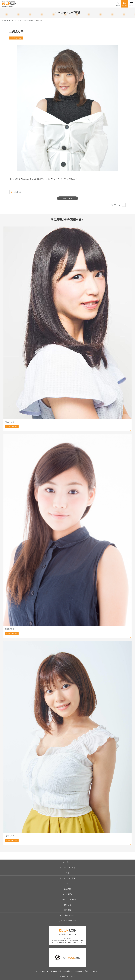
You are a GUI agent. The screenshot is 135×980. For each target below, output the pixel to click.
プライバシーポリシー (67, 921)
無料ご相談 (125, 4)
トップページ (67, 862)
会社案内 (67, 889)
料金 (67, 873)
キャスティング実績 (68, 878)
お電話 (118, 4)
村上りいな (116, 205)
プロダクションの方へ (67, 899)
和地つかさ (19, 192)
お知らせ (67, 905)
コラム (68, 884)
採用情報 (67, 910)
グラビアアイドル (16, 38)
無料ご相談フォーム (68, 915)
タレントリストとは (68, 868)
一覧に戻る (67, 198)
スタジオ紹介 (67, 894)
